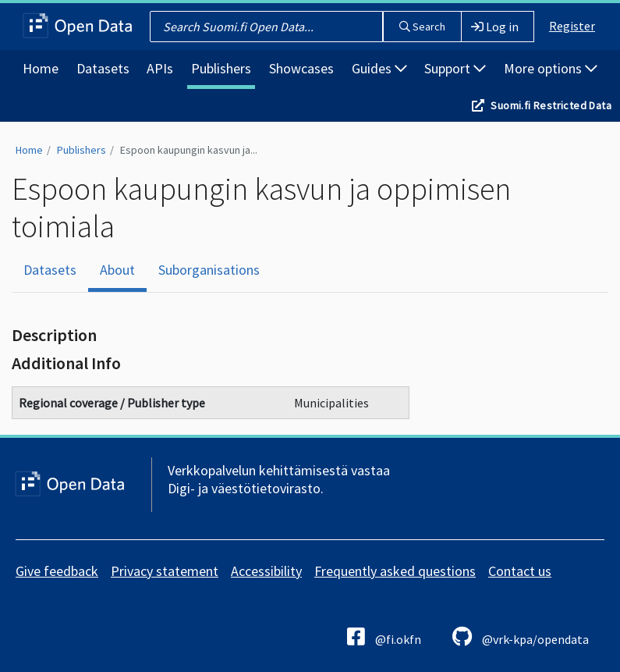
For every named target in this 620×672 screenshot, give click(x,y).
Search (422, 27)
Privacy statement (165, 571)
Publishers (221, 68)
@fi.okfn (384, 636)
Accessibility (266, 571)
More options (551, 68)
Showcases (301, 68)
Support (455, 68)
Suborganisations (209, 270)
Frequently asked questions (395, 571)
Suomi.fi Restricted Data (551, 105)
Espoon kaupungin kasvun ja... (189, 150)
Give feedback (57, 571)
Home (41, 68)
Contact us (520, 571)
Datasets (103, 68)
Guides (379, 68)
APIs (160, 68)
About (117, 270)
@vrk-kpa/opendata (521, 636)
